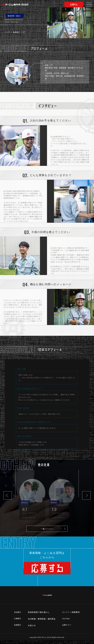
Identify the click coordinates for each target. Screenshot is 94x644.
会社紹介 (17, 616)
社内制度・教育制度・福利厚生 (41, 622)
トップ (8, 32)
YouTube (66, 622)
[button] (8, 495)
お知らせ (31, 629)
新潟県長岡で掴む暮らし (38, 616)
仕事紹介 (17, 622)
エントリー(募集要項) (71, 616)
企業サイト (67, 629)
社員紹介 (17, 32)
